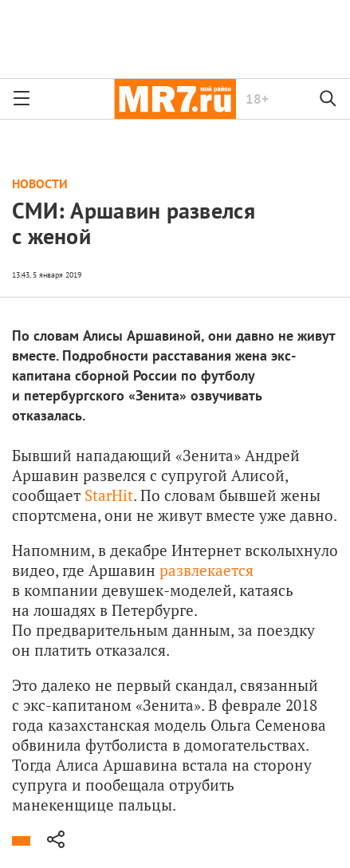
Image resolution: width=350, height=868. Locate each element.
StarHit (109, 495)
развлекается (206, 570)
